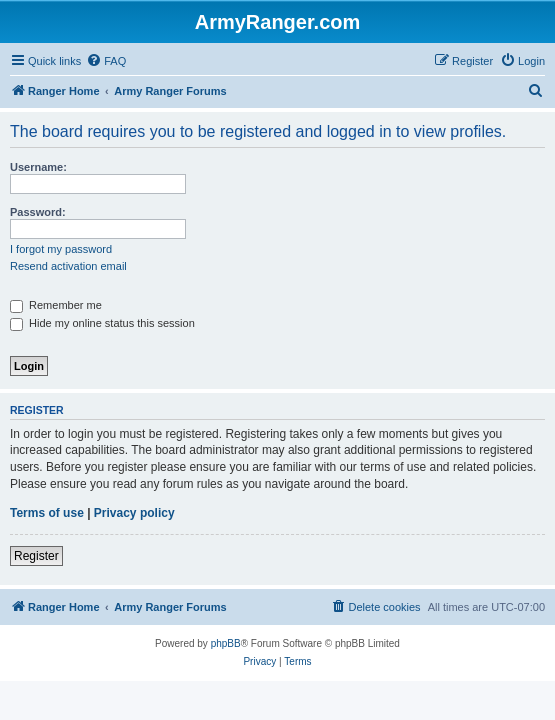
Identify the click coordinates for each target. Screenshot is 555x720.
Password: (38, 212)
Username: (38, 167)
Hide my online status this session (102, 323)
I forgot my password (61, 249)
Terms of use (47, 513)
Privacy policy (134, 513)
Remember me (56, 305)
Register (36, 556)
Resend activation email (68, 266)
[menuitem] (106, 61)
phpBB (226, 643)
